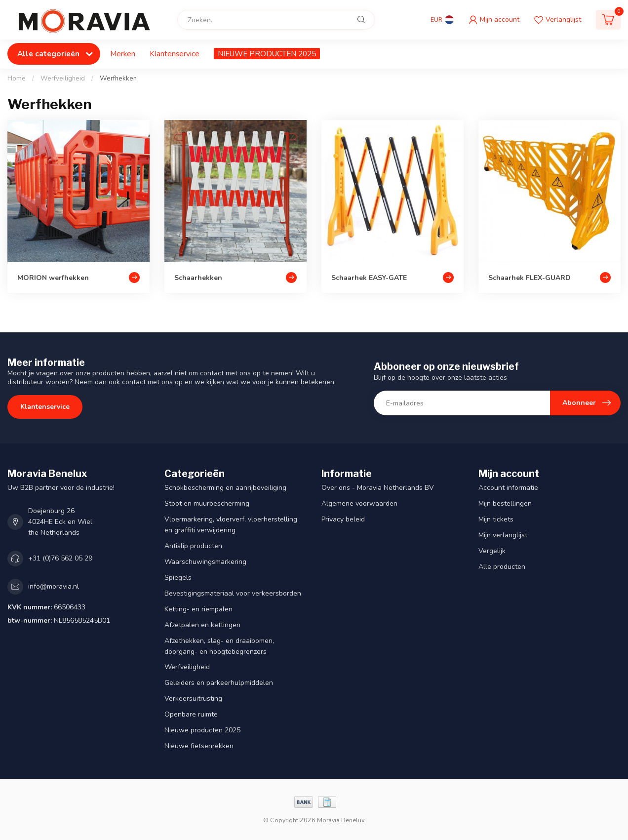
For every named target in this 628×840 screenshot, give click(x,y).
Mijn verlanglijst (503, 535)
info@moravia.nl (54, 586)
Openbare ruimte (191, 714)
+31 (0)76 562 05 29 (60, 558)
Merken (123, 54)
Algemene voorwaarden (359, 503)
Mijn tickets (496, 519)
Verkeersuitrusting (193, 699)
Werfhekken (118, 79)
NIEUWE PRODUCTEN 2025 (267, 54)
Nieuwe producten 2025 (202, 730)
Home (17, 79)
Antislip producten (193, 546)
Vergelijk (492, 551)
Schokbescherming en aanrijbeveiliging (225, 488)
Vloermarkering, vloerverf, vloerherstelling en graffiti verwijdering (231, 525)
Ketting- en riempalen (198, 609)
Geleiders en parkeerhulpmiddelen (219, 683)
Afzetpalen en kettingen (202, 625)
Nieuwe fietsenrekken (199, 746)
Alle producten (502, 567)
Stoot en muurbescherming (207, 503)
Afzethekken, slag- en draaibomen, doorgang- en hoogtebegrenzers (219, 646)
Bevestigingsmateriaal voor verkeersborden (233, 593)
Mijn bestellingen (505, 503)
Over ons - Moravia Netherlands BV (378, 488)
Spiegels (178, 578)
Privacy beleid (343, 519)
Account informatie (508, 488)
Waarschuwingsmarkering (205, 562)
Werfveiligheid (63, 79)
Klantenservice (175, 54)
